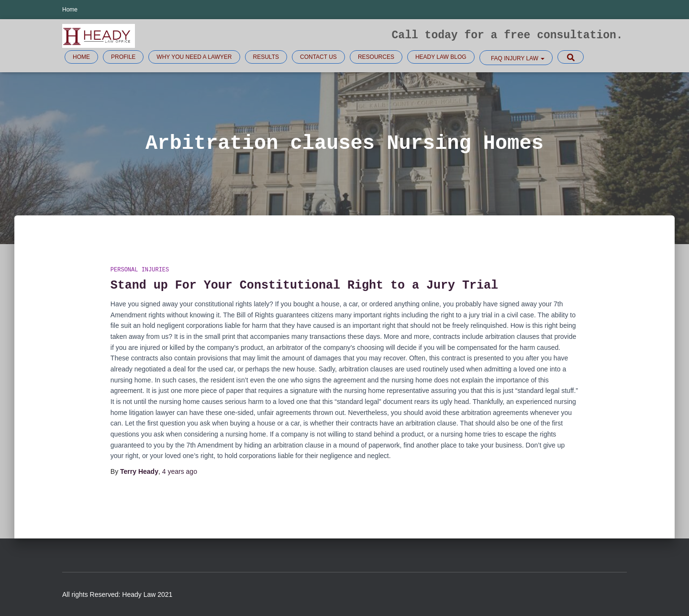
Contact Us (318, 57)
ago (180, 471)
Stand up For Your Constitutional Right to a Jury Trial (304, 285)
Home (70, 10)
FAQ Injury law (517, 58)
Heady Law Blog (441, 57)
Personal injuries (140, 270)
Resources (376, 57)
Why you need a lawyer (194, 57)
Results (266, 57)
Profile (123, 57)
